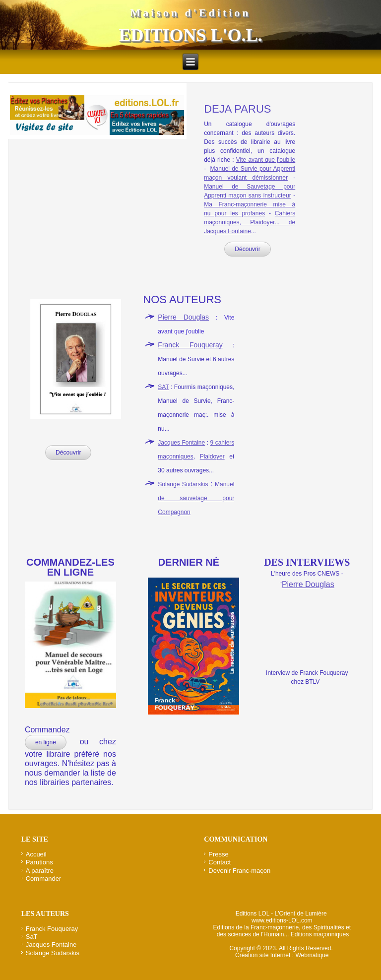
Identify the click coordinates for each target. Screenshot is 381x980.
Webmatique (312, 955)
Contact (220, 862)
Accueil (36, 854)
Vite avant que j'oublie (266, 160)
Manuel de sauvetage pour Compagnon (196, 498)
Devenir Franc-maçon (239, 871)
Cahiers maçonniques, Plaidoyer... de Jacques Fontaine (250, 222)
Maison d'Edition (190, 13)
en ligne (46, 742)
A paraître (40, 871)
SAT (163, 387)
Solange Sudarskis (183, 484)
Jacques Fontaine (181, 443)
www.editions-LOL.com (282, 920)
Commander (44, 879)
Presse (218, 854)
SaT (32, 937)
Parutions (39, 862)
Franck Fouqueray (190, 345)
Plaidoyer (212, 457)
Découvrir (247, 249)
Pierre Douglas (183, 317)
